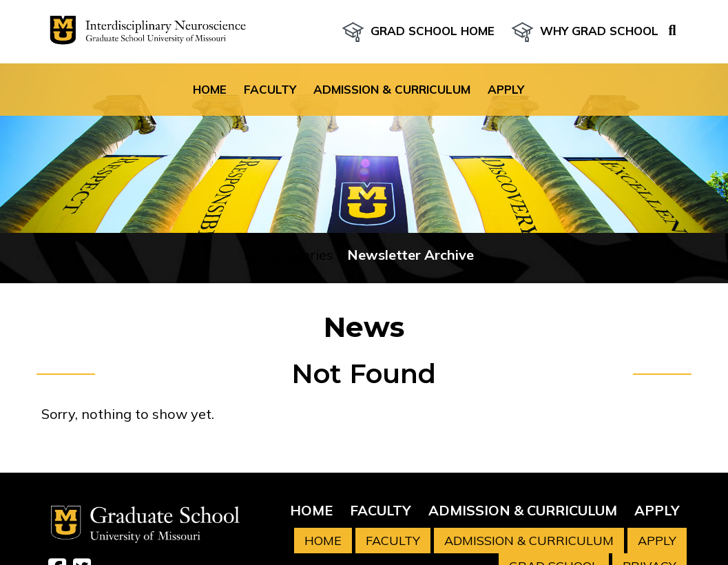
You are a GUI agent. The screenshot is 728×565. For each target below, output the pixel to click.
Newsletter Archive (410, 255)
